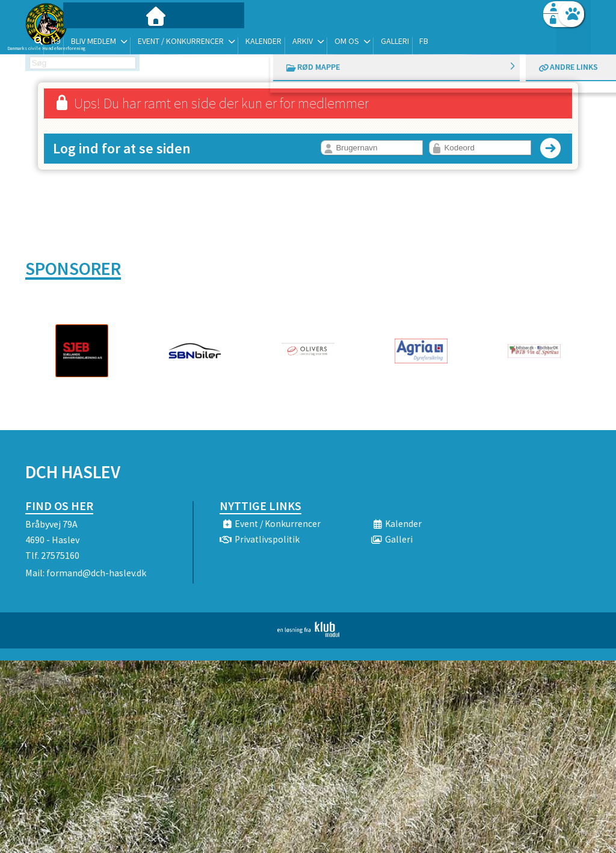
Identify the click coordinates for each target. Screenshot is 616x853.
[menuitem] (100, 41)
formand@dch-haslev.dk (96, 573)
